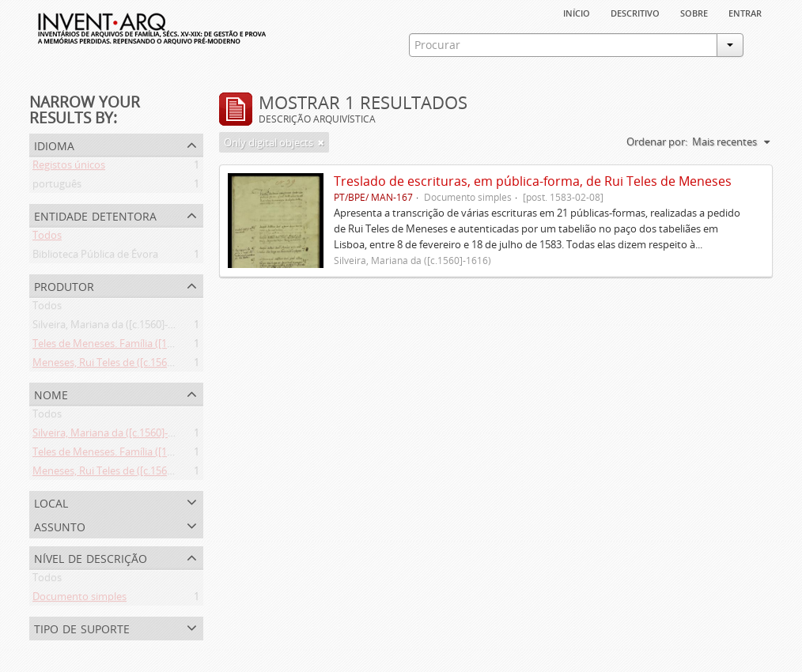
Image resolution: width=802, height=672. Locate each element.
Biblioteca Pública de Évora (95, 257)
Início (577, 12)
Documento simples (79, 599)
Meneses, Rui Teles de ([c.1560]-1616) (118, 365)
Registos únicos (69, 168)
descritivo (635, 12)
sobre (694, 12)
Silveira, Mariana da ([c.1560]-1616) (113, 327)
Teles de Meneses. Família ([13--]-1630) (121, 346)
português (57, 187)
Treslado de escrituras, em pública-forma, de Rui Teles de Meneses (533, 181)
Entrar (745, 12)
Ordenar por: (657, 142)
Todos (47, 238)
